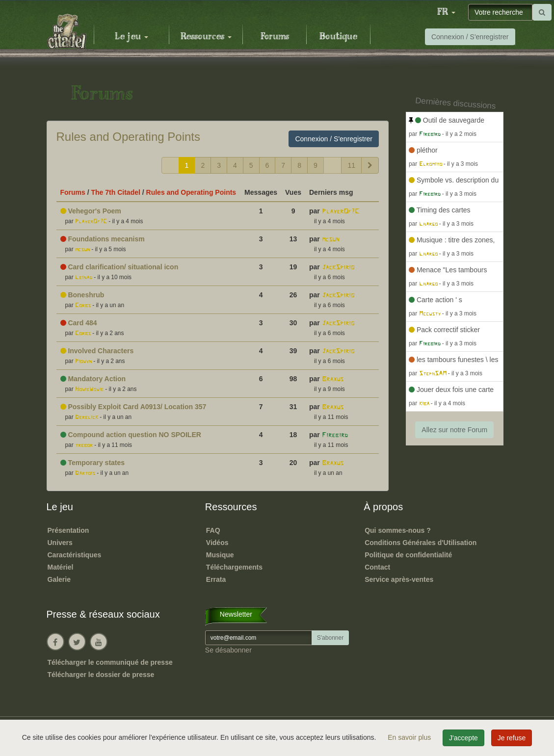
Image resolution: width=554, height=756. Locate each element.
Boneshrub (82, 295)
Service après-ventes (399, 579)
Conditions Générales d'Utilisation (421, 543)
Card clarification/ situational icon (119, 267)
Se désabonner (228, 650)
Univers (60, 543)
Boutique (338, 37)
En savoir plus (410, 737)
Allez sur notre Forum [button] (454, 430)
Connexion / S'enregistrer (470, 37)
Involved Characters (97, 351)
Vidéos (217, 543)
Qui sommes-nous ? (398, 530)
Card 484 (79, 323)
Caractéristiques (75, 555)
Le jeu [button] (132, 37)
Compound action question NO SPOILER (131, 435)
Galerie (59, 579)
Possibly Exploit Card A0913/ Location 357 (133, 407)
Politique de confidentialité (408, 555)
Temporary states (93, 463)
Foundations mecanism (103, 239)
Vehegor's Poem (91, 211)
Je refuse (512, 738)
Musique (220, 555)
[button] (446, 12)
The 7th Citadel (116, 192)
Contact (377, 567)
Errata (216, 579)
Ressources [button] (206, 37)
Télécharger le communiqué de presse (110, 662)
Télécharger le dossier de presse (101, 675)
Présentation (68, 530)
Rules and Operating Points (129, 137)
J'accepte (463, 738)
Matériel (61, 567)
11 (351, 165)
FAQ (213, 530)
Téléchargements (234, 567)
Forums (275, 37)
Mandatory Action (93, 379)
